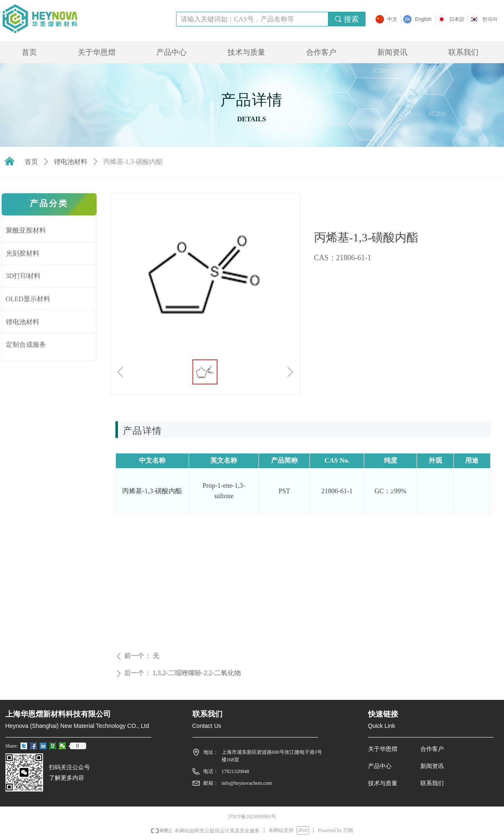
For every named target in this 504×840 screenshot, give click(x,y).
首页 (31, 162)
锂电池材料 (71, 162)
